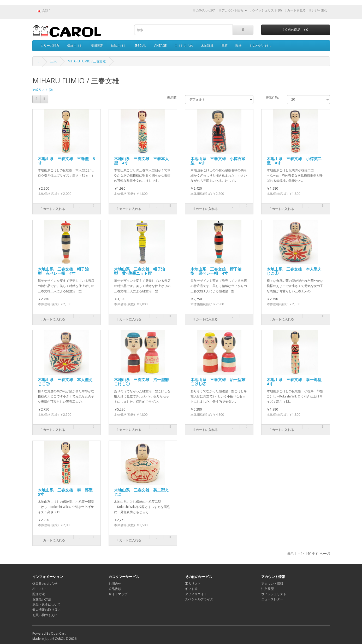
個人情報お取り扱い (46, 610)
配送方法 (39, 594)
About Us (39, 589)
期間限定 (97, 46)
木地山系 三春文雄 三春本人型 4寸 (141, 161)
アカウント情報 (272, 584)
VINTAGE (160, 46)
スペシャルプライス (199, 599)
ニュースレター (272, 599)
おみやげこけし (260, 46)
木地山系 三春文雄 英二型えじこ (141, 492)
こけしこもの (184, 46)
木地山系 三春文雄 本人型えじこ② (65, 382)
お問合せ (115, 584)
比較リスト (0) (42, 90)
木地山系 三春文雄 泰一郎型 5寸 (67, 492)
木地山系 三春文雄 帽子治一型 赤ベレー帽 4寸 (65, 271)
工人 (54, 61)
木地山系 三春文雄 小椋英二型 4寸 (294, 161)
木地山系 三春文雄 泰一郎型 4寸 (296, 382)
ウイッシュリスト (274, 594)
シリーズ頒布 (50, 46)
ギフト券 (191, 589)
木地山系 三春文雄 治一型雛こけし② (218, 382)
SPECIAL (140, 46)
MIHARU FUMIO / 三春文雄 (87, 61)
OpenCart (58, 633)
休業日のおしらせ (45, 584)
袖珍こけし (119, 46)
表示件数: (272, 98)
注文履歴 (268, 589)
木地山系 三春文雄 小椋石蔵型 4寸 (218, 161)
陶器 (239, 46)
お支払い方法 (42, 599)
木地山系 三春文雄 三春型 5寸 (66, 161)
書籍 (224, 46)
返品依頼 (115, 589)
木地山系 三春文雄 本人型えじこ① (294, 271)
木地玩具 (207, 46)
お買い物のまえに (45, 615)
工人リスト (193, 584)
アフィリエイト (196, 594)
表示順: (172, 98)
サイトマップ (118, 594)
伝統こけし (75, 46)
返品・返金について (46, 604)
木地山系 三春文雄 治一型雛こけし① (141, 382)
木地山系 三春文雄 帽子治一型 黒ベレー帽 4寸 (218, 271)
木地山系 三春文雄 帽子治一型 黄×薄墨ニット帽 (141, 271)
